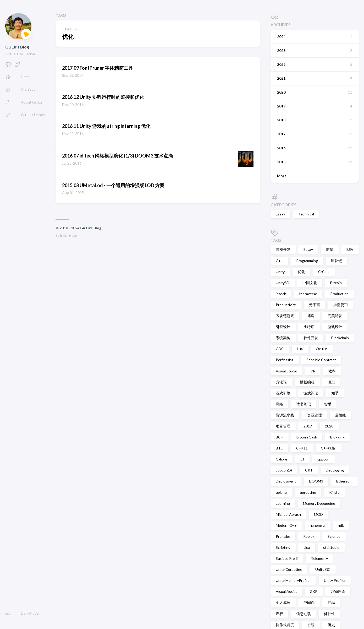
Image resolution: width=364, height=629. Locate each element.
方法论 (281, 382)
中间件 (309, 602)
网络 (279, 404)
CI (302, 459)
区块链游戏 (285, 316)
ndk (341, 525)
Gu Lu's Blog (17, 47)
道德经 (340, 415)
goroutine (308, 492)
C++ (279, 261)
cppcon (323, 459)
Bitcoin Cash (307, 437)
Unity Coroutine (289, 569)
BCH (280, 437)
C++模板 (328, 448)
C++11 (302, 448)
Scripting (283, 547)
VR (313, 371)
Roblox (309, 536)
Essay (280, 214)
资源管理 (315, 415)
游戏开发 (283, 249)
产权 (279, 614)
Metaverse (308, 294)
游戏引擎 (283, 393)
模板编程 (307, 382)
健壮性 (329, 614)
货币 (328, 404)
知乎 (335, 393)
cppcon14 (284, 470)
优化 (301, 272)
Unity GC (323, 569)
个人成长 (283, 602)
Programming (307, 261)
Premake (283, 536)
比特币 (309, 327)
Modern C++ (286, 525)
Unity (280, 272)
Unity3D (283, 283)
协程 (311, 625)
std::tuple (331, 547)
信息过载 (304, 614)
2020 (329, 426)
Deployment (286, 481)
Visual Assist (286, 591)
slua (307, 547)
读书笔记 (304, 404)
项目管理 (283, 426)
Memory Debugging (319, 503)
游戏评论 (311, 393)
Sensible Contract (321, 360)
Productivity (286, 305)
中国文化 (310, 283)
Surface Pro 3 (287, 558)
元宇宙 (315, 305)
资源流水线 (285, 415)
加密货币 (340, 305)
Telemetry (319, 558)
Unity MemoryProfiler (293, 580)
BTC (279, 448)
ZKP (314, 591)
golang (281, 492)
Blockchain (340, 338)
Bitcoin (336, 283)
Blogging (337, 437)
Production (339, 294)
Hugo (73, 235)
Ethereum (344, 481)
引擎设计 (283, 327)
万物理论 (338, 591)
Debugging (335, 470)
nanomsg (317, 525)
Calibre (282, 459)
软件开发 (311, 338)
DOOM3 (316, 481)
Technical (306, 214)
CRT (309, 470)
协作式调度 (285, 625)
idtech (281, 294)
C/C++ (324, 272)
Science (334, 536)
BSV (350, 249)
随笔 (330, 249)
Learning (283, 503)
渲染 (331, 382)
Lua (300, 349)
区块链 (337, 261)
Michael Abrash (288, 514)
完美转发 (335, 316)
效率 (332, 371)
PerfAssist (285, 360)
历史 (331, 625)
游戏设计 (335, 327)
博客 (311, 316)
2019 (308, 426)
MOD (318, 514)
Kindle (334, 492)
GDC (280, 349)
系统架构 (283, 338)
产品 (331, 602)
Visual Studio (286, 371)
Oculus (322, 349)
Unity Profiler (335, 580)
